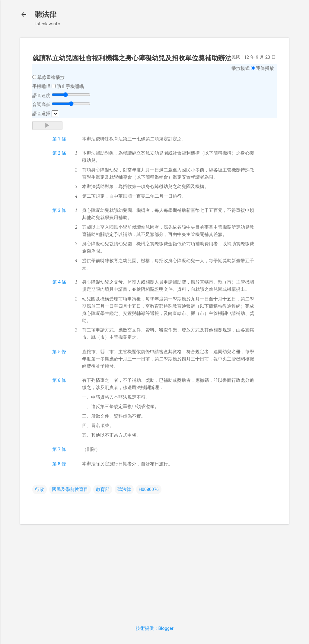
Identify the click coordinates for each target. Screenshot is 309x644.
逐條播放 (265, 68)
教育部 (103, 489)
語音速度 (41, 96)
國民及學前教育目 (70, 489)
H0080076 (149, 489)
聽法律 (46, 14)
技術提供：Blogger (155, 628)
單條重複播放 (51, 77)
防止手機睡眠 (70, 86)
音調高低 (41, 105)
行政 (40, 489)
